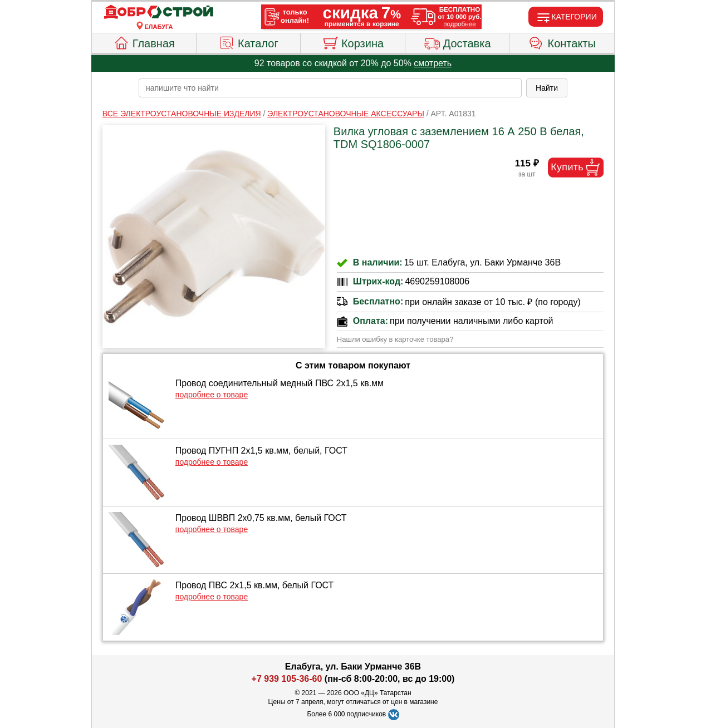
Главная (144, 42)
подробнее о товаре (212, 395)
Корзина (353, 42)
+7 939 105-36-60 (287, 679)
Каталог (248, 42)
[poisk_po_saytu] (330, 88)
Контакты (562, 42)
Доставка (457, 42)
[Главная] (159, 12)
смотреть (433, 63)
